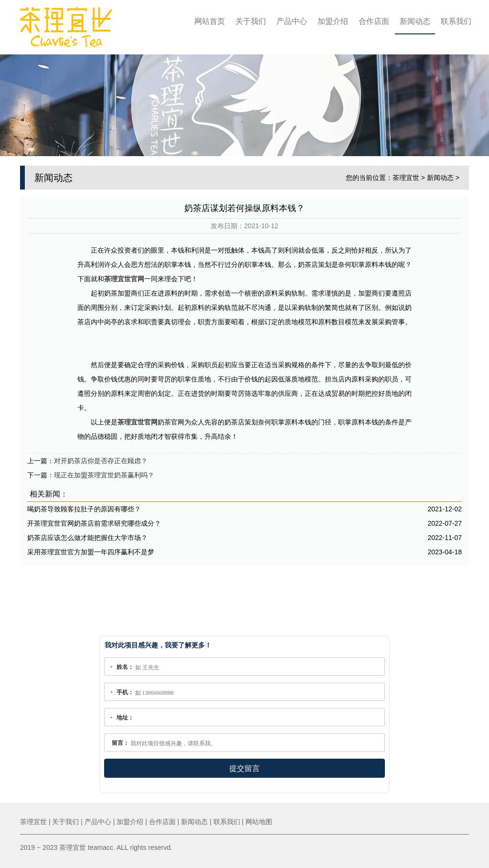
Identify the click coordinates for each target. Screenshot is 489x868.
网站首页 (210, 21)
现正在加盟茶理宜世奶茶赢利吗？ (104, 475)
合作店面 (374, 21)
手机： (125, 692)
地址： (125, 718)
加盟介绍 (333, 21)
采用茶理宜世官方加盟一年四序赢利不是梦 (91, 552)
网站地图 (259, 822)
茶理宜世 (406, 178)
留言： (120, 743)
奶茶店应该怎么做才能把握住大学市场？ (87, 538)
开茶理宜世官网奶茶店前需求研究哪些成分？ (94, 523)
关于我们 (251, 21)
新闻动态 (415, 21)
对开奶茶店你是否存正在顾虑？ (101, 461)
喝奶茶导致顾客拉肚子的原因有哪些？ (84, 509)
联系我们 (456, 21)
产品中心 (292, 21)
